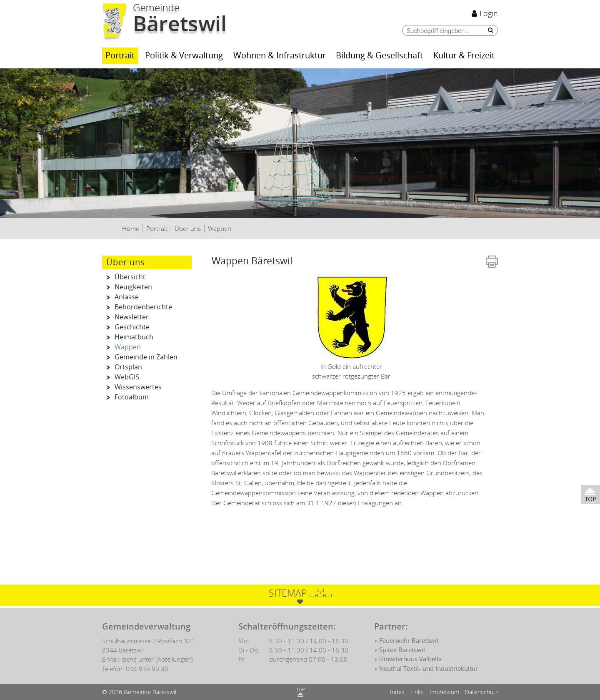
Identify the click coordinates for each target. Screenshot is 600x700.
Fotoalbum (132, 397)
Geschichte (132, 327)
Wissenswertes (138, 387)
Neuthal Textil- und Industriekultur (429, 669)
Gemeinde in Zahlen (146, 357)
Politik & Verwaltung (184, 56)
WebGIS (127, 377)
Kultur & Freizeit (464, 56)
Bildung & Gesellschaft (379, 56)
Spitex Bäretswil (402, 650)
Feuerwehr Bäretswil (409, 641)
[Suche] (489, 30)
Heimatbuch (134, 337)
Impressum (444, 692)
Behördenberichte (143, 307)
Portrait (120, 56)
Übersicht (130, 277)
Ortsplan (128, 367)
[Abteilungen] (174, 659)
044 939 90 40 (147, 669)
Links (417, 692)
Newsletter (132, 317)
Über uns (126, 262)
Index (397, 692)
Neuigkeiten (133, 287)
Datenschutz (481, 692)
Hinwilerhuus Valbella (410, 659)
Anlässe (127, 297)
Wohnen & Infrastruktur (280, 56)
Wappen (153, 347)
